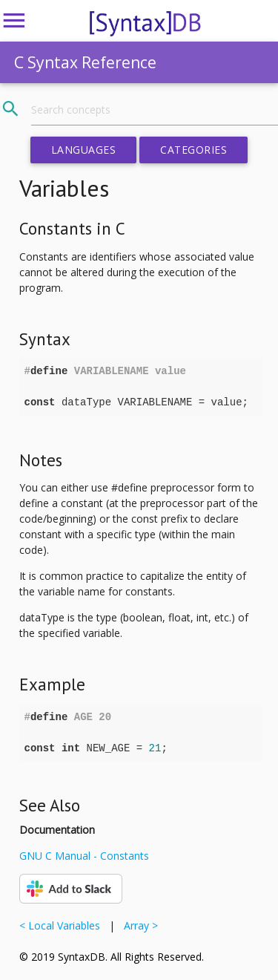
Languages (84, 150)
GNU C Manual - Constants (84, 856)
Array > (138, 925)
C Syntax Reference (85, 62)
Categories (193, 150)
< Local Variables (63, 925)
